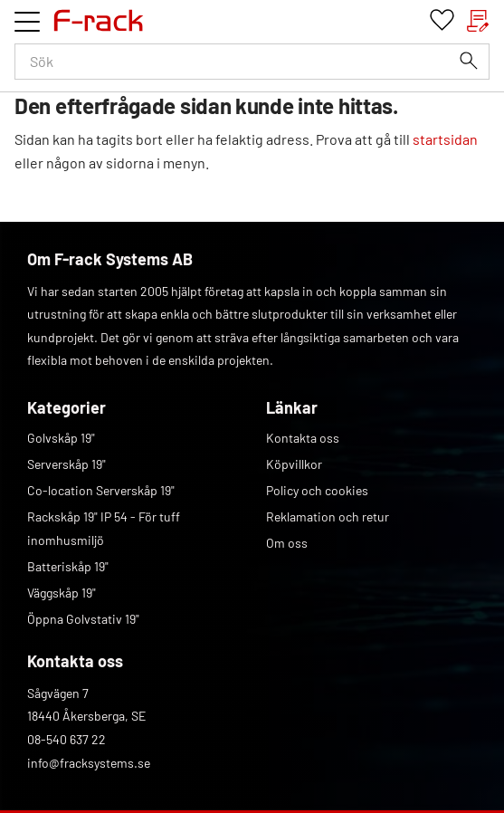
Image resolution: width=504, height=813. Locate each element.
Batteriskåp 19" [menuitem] (68, 566)
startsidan (445, 139)
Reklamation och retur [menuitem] (328, 516)
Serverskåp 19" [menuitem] (67, 464)
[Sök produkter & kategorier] (252, 62)
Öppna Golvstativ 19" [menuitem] (83, 619)
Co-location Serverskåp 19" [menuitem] (101, 490)
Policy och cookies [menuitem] (317, 490)
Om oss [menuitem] (287, 543)
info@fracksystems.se (89, 763)
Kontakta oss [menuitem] (303, 438)
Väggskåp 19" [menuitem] (62, 593)
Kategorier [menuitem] (67, 407)
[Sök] (469, 61)
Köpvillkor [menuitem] (294, 464)
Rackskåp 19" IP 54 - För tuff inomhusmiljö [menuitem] (104, 528)
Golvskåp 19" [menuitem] (61, 438)
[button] (27, 22)
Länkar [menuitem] (292, 407)
